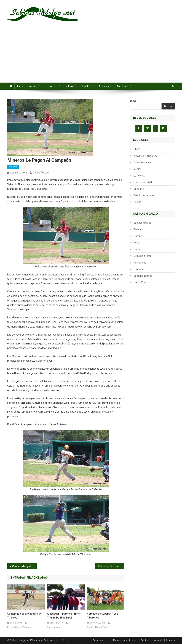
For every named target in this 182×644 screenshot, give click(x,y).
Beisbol (13, 167)
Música (137, 169)
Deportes (51, 86)
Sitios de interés (142, 256)
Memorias (123, 86)
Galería (137, 202)
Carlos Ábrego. (41, 173)
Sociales (86, 86)
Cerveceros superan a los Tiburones (103, 616)
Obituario (139, 189)
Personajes (140, 263)
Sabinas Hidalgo (142, 223)
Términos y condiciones (125, 640)
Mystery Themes (62, 640)
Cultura (69, 86)
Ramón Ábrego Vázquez (19, 627)
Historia (138, 236)
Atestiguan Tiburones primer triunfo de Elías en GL (64, 616)
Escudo (138, 229)
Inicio (20, 86)
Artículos (104, 86)
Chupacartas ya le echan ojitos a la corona (24, 566)
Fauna (137, 249)
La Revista (139, 176)
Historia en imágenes (145, 156)
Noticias (33, 86)
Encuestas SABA (143, 182)
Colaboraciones (142, 162)
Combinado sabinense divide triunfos (24, 616)
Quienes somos (101, 640)
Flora (136, 243)
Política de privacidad (151, 640)
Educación (139, 269)
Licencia (171, 640)
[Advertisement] (91, 56)
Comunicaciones (143, 276)
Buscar (133, 101)
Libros (137, 149)
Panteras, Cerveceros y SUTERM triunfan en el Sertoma (111, 566)
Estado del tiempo (144, 195)
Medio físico (140, 282)
